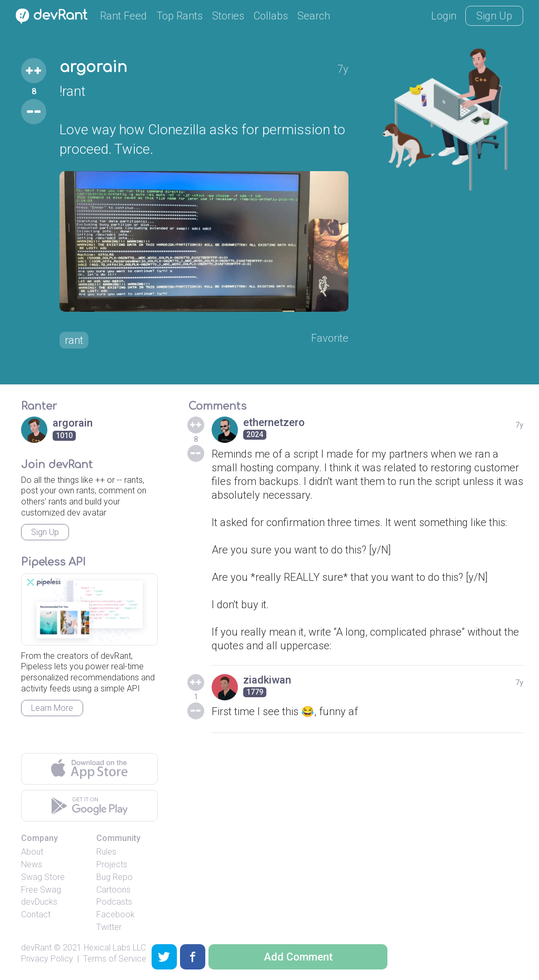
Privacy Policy (47, 959)
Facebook (116, 914)
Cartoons (113, 890)
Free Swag (41, 890)
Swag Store (43, 877)
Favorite (330, 338)
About (32, 852)
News (32, 864)
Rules (106, 852)
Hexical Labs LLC (115, 948)
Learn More (52, 708)
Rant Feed (123, 16)
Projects (112, 864)
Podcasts (114, 902)
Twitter (109, 927)
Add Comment (298, 957)
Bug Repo (114, 877)
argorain (93, 67)
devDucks (39, 902)
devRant (36, 948)
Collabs (271, 16)
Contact (36, 914)
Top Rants (179, 16)
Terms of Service (115, 959)
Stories (228, 16)
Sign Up (494, 16)
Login (444, 16)
